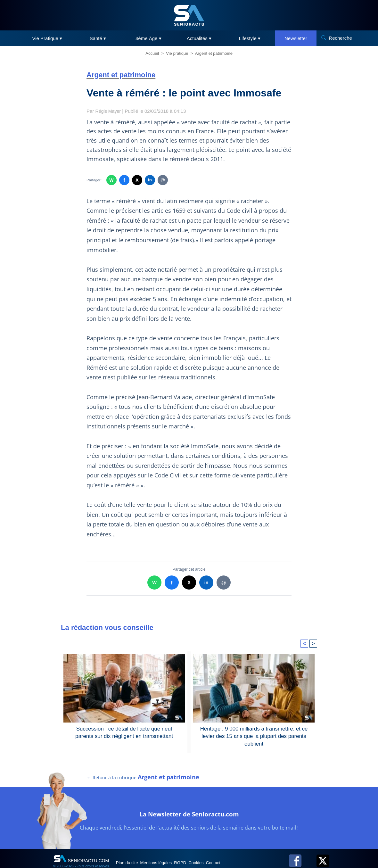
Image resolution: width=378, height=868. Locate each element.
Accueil (152, 53)
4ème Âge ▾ (148, 38)
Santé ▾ (98, 38)
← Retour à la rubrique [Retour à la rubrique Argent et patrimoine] (143, 784)
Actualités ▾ (199, 38)
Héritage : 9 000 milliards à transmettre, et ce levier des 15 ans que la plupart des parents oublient (254, 736)
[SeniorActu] (189, 15)
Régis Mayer (109, 111)
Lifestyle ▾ (250, 38)
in (150, 180)
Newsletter (296, 38)
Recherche (340, 38)
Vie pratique (177, 53)
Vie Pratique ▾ (47, 38)
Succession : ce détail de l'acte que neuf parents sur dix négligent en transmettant (124, 732)
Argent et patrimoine (214, 53)
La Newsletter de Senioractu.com (189, 819)
